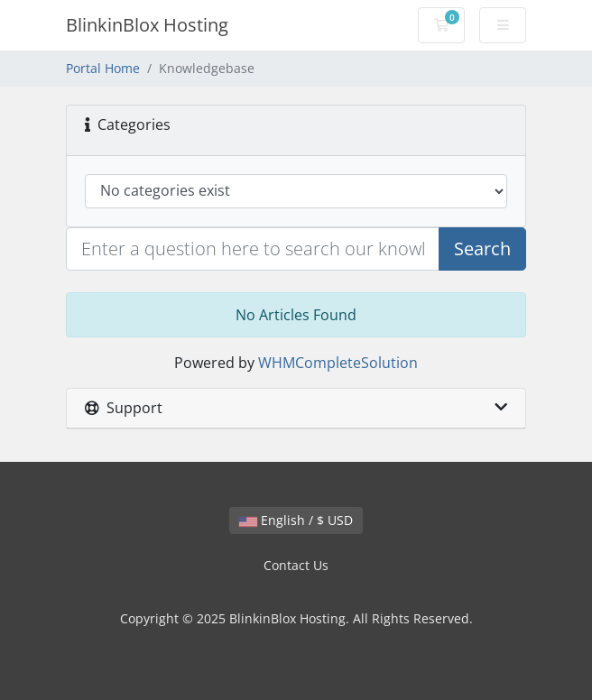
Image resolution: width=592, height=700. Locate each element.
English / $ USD (296, 520)
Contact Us (296, 565)
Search (482, 249)
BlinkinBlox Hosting (147, 25)
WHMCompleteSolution (338, 363)
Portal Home (103, 68)
